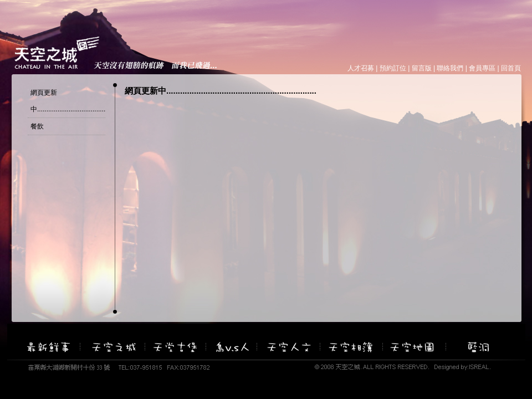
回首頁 (511, 68)
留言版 (422, 68)
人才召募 (361, 68)
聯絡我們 (450, 68)
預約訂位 (393, 68)
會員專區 (482, 68)
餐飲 (37, 126)
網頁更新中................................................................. (94, 101)
